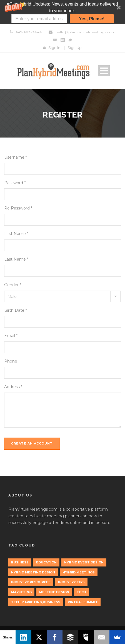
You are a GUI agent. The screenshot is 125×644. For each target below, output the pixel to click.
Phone (11, 361)
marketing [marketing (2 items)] (21, 592)
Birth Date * (16, 310)
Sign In (54, 48)
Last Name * (16, 259)
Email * (11, 336)
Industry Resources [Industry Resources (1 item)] (31, 582)
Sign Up (75, 48)
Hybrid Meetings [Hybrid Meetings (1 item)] (79, 572)
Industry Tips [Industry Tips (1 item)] (71, 582)
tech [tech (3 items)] (81, 592)
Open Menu (104, 71)
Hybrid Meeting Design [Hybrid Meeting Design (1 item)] (33, 572)
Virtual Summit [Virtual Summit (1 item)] (83, 602)
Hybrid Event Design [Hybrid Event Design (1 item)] (84, 562)
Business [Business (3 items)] (20, 562)
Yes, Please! (92, 19)
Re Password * (18, 208)
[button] (62, 12)
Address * (13, 387)
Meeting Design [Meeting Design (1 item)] (54, 592)
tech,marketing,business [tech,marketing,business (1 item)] (36, 602)
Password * (15, 183)
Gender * (13, 285)
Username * (16, 157)
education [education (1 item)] (46, 562)
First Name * (16, 234)
